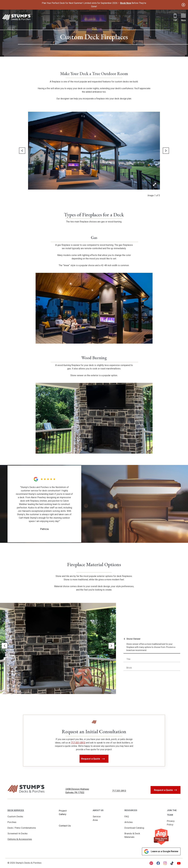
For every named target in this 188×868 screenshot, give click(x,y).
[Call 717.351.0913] (175, 18)
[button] (22, 151)
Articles (129, 822)
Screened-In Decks (18, 833)
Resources (131, 810)
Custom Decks (15, 816)
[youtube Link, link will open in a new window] (179, 863)
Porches (12, 822)
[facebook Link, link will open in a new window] (158, 863)
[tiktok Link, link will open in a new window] (172, 863)
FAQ (127, 816)
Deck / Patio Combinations (22, 828)
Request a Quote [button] (91, 759)
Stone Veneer (133, 639)
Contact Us (65, 826)
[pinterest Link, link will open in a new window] (151, 863)
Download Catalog (134, 828)
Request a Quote (163, 790)
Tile (128, 659)
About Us (98, 810)
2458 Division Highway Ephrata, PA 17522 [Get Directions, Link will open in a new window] (77, 791)
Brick (129, 668)
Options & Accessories (20, 839)
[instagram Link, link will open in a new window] (165, 863)
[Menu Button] (183, 18)
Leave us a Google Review (161, 851)
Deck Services (16, 810)
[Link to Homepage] (16, 18)
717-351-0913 (78, 743)
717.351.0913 (119, 791)
